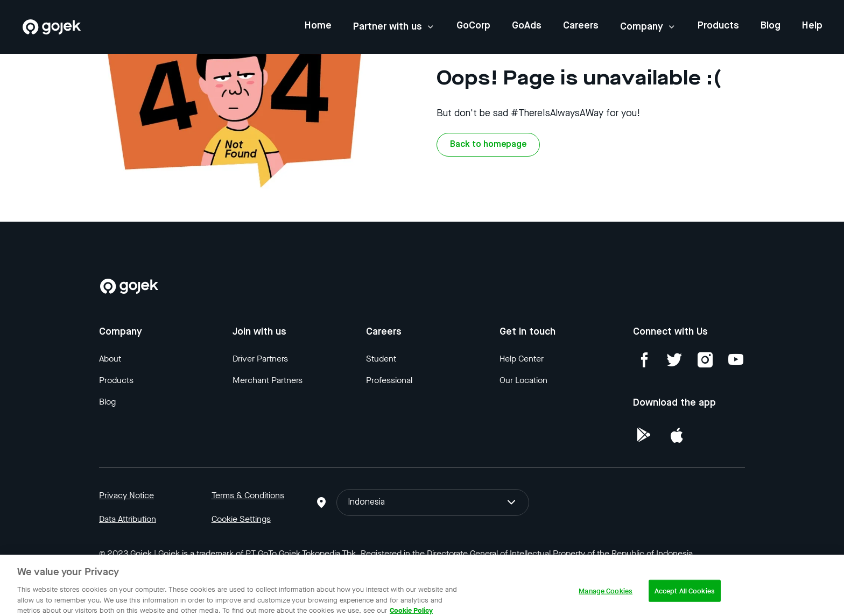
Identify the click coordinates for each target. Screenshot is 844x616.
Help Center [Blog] (522, 359)
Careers (581, 26)
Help (812, 26)
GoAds (527, 26)
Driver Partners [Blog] (260, 359)
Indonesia (432, 502)
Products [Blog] (116, 380)
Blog (771, 26)
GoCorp (473, 26)
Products (718, 26)
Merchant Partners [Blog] (268, 380)
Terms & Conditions (248, 495)
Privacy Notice (126, 495)
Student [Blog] (381, 359)
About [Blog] (110, 359)
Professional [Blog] (389, 380)
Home (318, 26)
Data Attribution (128, 519)
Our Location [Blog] (523, 380)
